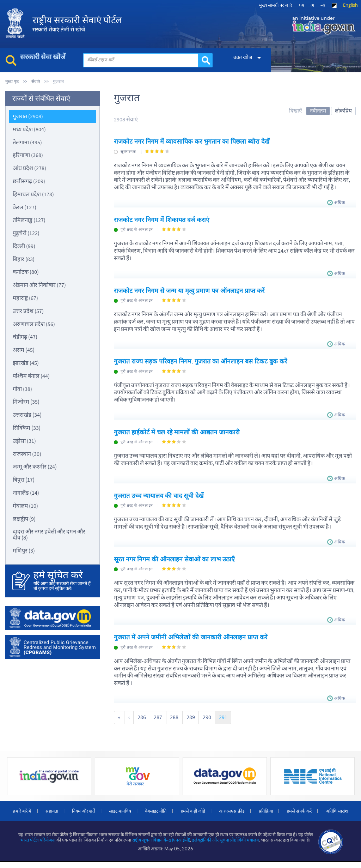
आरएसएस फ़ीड (253, 809)
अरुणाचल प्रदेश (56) (34, 324)
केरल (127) (25, 207)
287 (157, 716)
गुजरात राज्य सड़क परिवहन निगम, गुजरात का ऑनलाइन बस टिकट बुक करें (201, 361)
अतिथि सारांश (181, 817)
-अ (323, 5)
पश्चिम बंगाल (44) (31, 375)
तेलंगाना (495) (27, 142)
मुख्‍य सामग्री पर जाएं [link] (276, 5)
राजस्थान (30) (27, 453)
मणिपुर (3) (24, 550)
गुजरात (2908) (28, 116)
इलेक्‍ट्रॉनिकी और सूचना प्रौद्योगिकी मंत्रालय (226, 846)
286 (141, 716)
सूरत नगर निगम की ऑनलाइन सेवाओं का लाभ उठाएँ (175, 558)
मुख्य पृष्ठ (12, 81)
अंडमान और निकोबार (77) (39, 284)
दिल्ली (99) (24, 246)
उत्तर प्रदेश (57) (28, 311)
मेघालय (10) (25, 505)
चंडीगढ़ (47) (25, 337)
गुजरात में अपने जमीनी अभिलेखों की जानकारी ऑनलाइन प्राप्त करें (191, 636)
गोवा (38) (22, 388)
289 (188, 716)
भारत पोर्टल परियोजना (38, 846)
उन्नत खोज (240, 57)
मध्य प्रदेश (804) (29, 129)
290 (204, 716)
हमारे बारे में (36, 809)
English (350, 5)
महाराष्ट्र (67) (25, 297)
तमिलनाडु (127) (29, 219)
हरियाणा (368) (28, 155)
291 (220, 716)
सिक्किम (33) (27, 427)
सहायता (66, 809)
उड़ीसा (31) (24, 440)
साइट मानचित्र (137, 809)
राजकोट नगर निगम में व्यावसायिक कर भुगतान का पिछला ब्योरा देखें (192, 141)
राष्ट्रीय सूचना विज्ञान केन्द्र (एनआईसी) (161, 846)
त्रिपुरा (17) (24, 479)
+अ (301, 5)
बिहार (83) (24, 259)
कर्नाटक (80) (26, 272)
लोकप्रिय (343, 110)
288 (172, 716)
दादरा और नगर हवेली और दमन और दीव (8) (49, 534)
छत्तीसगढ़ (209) (29, 181)
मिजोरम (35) (26, 402)
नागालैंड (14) (26, 492)
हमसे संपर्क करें (322, 809)
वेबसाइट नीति (174, 809)
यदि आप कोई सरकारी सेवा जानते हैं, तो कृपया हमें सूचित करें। (63, 580)
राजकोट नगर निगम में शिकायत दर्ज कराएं (162, 219)
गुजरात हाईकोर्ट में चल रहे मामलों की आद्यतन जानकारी (177, 431)
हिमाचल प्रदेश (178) (33, 194)
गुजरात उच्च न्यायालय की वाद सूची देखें (159, 495)
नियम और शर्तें (99, 809)
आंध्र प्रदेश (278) (29, 168)
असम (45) (24, 349)
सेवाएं (36, 81)
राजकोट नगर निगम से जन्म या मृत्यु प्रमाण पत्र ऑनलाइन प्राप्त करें (189, 290)
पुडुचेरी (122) (26, 233)
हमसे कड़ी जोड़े (212, 809)
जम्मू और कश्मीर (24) (35, 466)
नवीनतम (318, 110)
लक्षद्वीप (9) (24, 518)
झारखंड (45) (26, 362)
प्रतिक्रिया (288, 809)
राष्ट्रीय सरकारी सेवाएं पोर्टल (79, 25)
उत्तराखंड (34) (27, 414)
